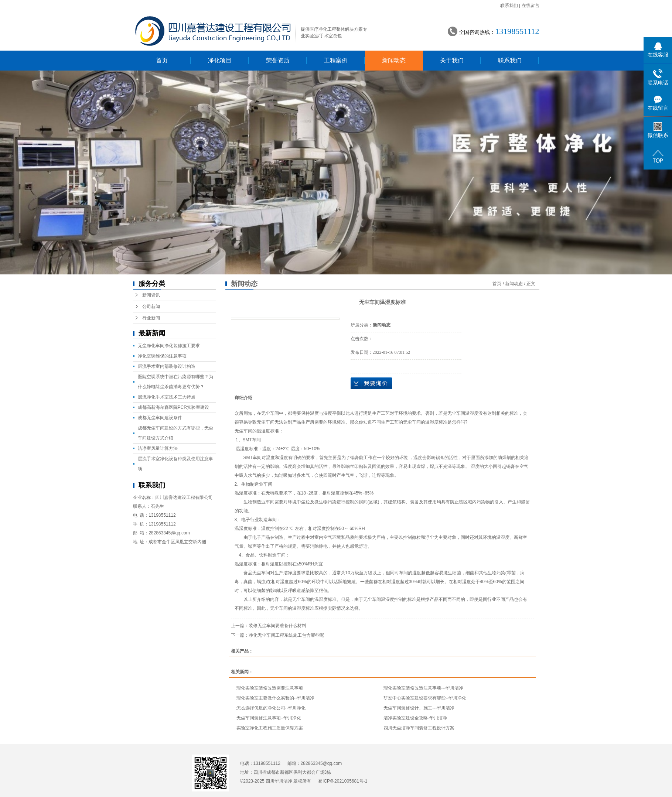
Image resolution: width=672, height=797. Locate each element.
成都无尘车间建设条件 (160, 418)
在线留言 (531, 6)
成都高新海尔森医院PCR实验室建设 (173, 407)
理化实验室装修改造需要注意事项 (270, 688)
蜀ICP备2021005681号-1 (343, 781)
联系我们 (509, 6)
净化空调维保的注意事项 (162, 356)
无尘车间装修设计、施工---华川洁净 (419, 708)
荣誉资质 (278, 60)
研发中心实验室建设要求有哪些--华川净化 (425, 698)
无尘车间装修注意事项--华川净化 (269, 718)
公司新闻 (151, 307)
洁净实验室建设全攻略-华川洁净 (415, 718)
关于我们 (452, 60)
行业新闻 (151, 318)
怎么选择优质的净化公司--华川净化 (271, 708)
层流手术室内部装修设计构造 (167, 366)
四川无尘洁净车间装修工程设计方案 (419, 728)
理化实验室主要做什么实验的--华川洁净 (276, 698)
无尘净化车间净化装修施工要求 (169, 346)
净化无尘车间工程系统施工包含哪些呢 (286, 635)
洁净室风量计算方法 (158, 448)
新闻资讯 (151, 295)
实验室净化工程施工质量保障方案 (270, 728)
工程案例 (336, 60)
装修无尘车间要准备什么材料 (277, 626)
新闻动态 (394, 60)
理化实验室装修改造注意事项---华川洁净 (423, 688)
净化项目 (220, 60)
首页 (162, 60)
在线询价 (371, 383)
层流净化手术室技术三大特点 (167, 397)
